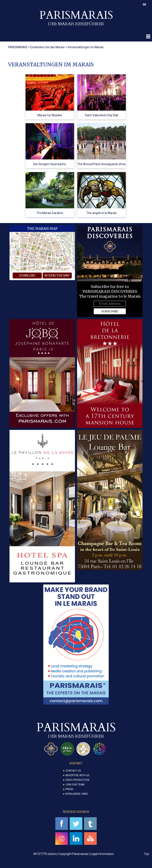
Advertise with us (77, 775)
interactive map (57, 276)
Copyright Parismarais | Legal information (86, 854)
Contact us (73, 771)
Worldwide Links (77, 794)
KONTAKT (76, 763)
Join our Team (75, 785)
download (27, 276)
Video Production (77, 780)
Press (69, 789)
